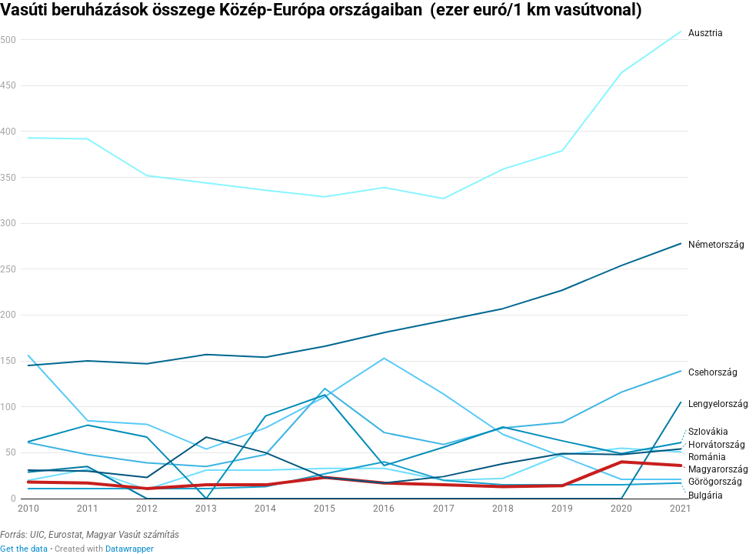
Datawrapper (130, 549)
